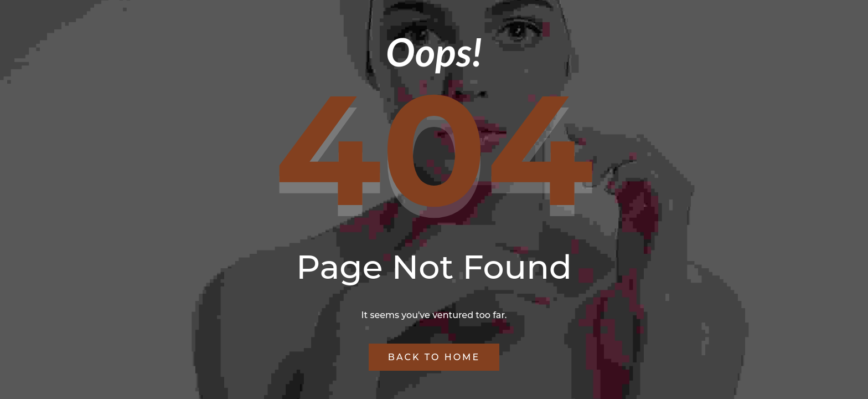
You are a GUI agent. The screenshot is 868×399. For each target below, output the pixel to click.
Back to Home (434, 357)
